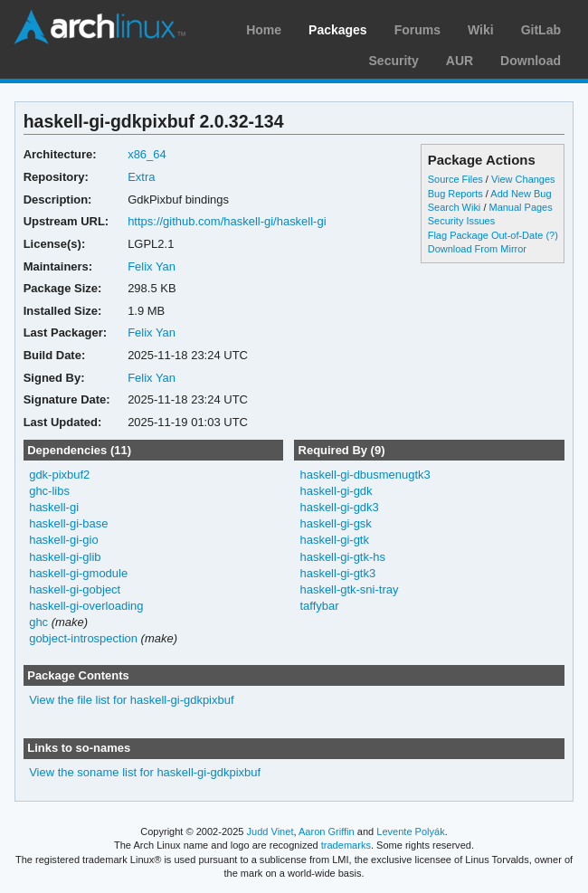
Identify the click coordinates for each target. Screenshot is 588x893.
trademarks (346, 845)
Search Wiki (455, 207)
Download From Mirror (477, 249)
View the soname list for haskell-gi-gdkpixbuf (145, 772)
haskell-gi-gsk (335, 523)
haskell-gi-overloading (86, 606)
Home (264, 30)
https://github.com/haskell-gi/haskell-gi (227, 221)
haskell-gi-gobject (75, 589)
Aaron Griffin (327, 831)
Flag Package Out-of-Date (486, 235)
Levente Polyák (410, 831)
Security (394, 61)
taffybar (319, 606)
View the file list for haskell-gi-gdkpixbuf (131, 700)
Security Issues (461, 221)
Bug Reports (455, 194)
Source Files (455, 179)
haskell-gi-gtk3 (337, 573)
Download (531, 61)
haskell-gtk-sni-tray (349, 589)
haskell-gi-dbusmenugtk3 (365, 475)
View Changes (523, 179)
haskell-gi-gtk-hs (342, 557)
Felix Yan (152, 266)
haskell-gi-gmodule (78, 573)
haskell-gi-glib (65, 557)
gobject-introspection (83, 638)
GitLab (541, 30)
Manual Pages (520, 207)
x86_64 (147, 154)
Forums (417, 30)
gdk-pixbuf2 (59, 475)
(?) (551, 235)
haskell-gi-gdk (336, 491)
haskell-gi (54, 507)
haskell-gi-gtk (334, 540)
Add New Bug (521, 194)
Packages (338, 30)
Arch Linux (100, 27)
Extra (141, 177)
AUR (460, 61)
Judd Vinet (270, 831)
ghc (38, 622)
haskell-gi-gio (64, 540)
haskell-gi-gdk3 (339, 507)
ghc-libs (49, 491)
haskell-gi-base (68, 523)
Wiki (481, 30)
